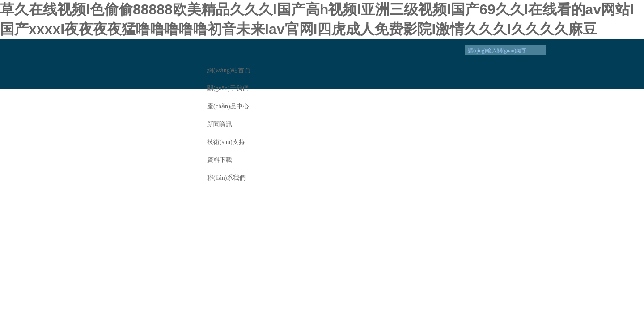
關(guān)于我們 (228, 88)
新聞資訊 (220, 124)
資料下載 (220, 160)
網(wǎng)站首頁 (229, 70)
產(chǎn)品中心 (228, 106)
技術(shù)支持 (226, 142)
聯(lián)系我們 (226, 178)
